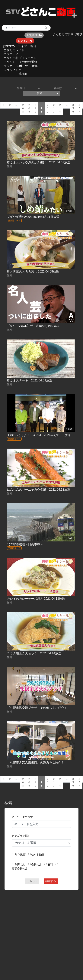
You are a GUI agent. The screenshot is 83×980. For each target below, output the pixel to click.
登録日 (28, 88)
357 (79, 108)
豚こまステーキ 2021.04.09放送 (30, 380)
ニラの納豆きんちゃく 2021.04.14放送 (34, 653)
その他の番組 (28, 62)
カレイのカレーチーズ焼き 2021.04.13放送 (36, 599)
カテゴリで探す (21, 836)
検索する (51, 881)
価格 (48, 93)
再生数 (65, 88)
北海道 (23, 74)
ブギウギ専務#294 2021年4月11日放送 (33, 217)
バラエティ (11, 54)
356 (73, 108)
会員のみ (37, 864)
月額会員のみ (20, 868)
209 (29, 108)
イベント (9, 62)
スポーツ (22, 66)
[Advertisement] (36, 930)
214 (60, 108)
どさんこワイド (14, 50)
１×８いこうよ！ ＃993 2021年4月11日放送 (39, 435)
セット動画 (38, 854)
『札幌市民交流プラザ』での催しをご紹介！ (37, 708)
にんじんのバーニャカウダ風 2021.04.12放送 (39, 490)
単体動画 (20, 854)
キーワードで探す (22, 817)
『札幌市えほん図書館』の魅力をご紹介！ (36, 762)
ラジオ (8, 66)
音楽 (35, 66)
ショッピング (12, 70)
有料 (50, 864)
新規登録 (34, 35)
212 (48, 108)
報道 (34, 46)
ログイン (25, 41)
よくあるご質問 (63, 34)
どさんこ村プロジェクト (20, 58)
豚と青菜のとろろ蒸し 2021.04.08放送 (33, 271)
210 (35, 108)
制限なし (20, 864)
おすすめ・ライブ (15, 46)
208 (23, 108)
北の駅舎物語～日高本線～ (25, 544)
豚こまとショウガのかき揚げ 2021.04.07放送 (39, 162)
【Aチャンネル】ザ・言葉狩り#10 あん (34, 326)
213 (54, 108)
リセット (32, 881)
